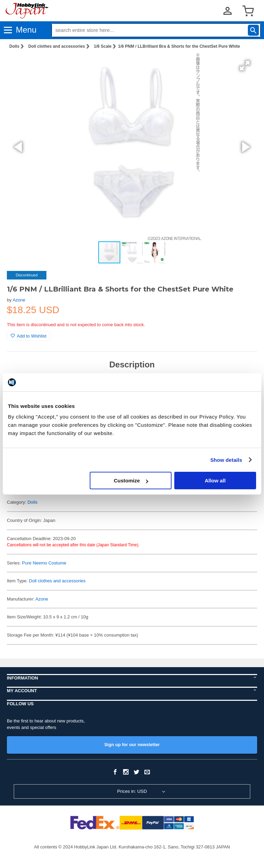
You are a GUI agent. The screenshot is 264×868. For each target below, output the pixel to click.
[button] (245, 66)
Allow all (215, 481)
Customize (131, 481)
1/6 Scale (103, 46)
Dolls (14, 46)
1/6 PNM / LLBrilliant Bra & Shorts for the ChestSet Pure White (179, 46)
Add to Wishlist (29, 336)
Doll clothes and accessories (57, 46)
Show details (226, 460)
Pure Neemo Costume (44, 563)
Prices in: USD (132, 791)
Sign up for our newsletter (132, 745)
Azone (19, 300)
